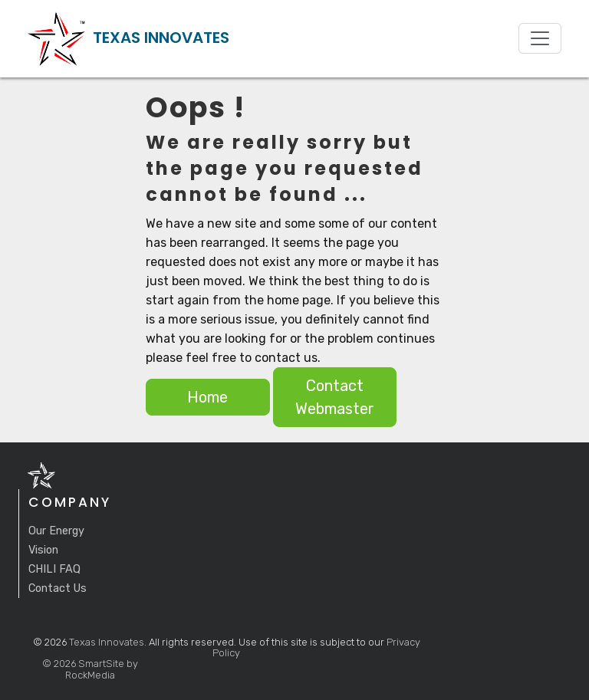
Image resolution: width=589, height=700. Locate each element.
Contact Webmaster (335, 397)
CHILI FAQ (54, 569)
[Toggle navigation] (540, 38)
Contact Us (58, 588)
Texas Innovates (107, 642)
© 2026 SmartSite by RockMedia (90, 669)
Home (207, 397)
